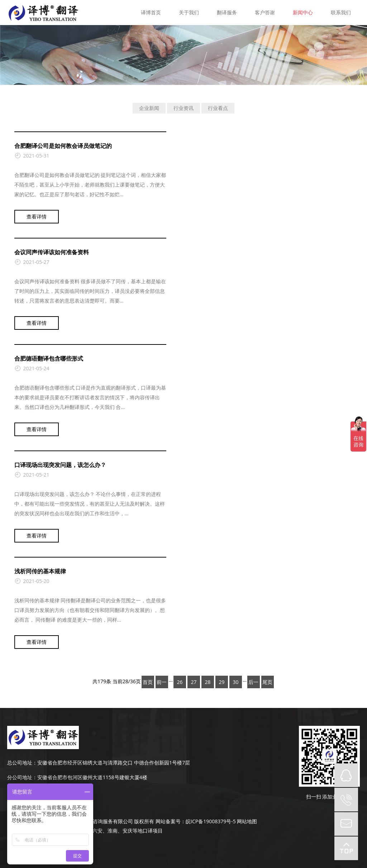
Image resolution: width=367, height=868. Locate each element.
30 (235, 682)
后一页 (253, 683)
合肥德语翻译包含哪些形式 (49, 358)
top (346, 848)
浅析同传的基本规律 (40, 571)
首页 (148, 682)
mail (346, 824)
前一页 (162, 683)
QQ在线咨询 (346, 775)
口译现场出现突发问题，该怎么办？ (60, 465)
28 (208, 682)
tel (346, 800)
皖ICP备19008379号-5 (211, 821)
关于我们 (189, 12)
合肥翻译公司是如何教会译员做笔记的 (63, 146)
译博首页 (151, 12)
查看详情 (37, 216)
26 (180, 682)
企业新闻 (149, 108)
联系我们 (341, 12)
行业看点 (218, 108)
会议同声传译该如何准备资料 (52, 252)
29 (221, 682)
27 (194, 682)
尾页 (267, 682)
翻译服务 (227, 12)
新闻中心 (303, 12)
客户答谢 (265, 12)
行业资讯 (183, 108)
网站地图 (247, 821)
